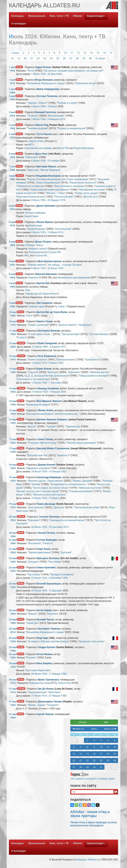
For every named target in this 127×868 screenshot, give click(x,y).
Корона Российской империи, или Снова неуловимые (58, 179)
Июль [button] (94, 729)
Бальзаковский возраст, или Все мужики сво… (53, 414)
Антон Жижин (44, 654)
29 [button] (87, 767)
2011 (66, 527)
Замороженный (37, 692)
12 (78, 53)
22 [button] (87, 760)
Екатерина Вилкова (49, 331)
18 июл (13, 465)
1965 (60, 363)
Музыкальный (37, 16)
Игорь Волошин (44, 80)
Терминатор (73, 426)
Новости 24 (35, 278)
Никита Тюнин (45, 321)
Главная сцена (37, 306)
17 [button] (101, 754)
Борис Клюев (44, 369)
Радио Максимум (84, 148)
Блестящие (36, 226)
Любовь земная (37, 265)
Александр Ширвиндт (49, 477)
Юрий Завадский (47, 343)
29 (84, 58)
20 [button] (74, 760)
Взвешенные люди (40, 683)
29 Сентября (56, 527)
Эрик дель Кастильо (48, 558)
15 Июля (37, 392)
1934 (12, 71)
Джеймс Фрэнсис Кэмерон (52, 419)
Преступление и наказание (69, 186)
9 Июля (35, 268)
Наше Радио (31, 216)
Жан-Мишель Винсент (49, 401)
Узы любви (55, 562)
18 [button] (108, 754)
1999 (60, 268)
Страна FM (41, 255)
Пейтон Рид (42, 125)
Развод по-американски (71, 128)
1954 (12, 116)
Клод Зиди (42, 638)
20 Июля (36, 527)
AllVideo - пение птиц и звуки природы (90, 814)
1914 (13, 360)
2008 (59, 74)
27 (71, 58)
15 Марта (54, 498)
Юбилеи (78, 16)
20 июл (13, 517)
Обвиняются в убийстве (30, 186)
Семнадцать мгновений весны (67, 520)
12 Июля (37, 347)
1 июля (15, 53)
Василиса (53, 614)
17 (111, 53)
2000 (63, 392)
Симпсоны (32, 157)
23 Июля (36, 578)
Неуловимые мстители (92, 190)
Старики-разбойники (81, 491)
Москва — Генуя (55, 193)
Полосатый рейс (64, 197)
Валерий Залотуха (45, 112)
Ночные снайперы (35, 213)
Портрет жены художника (81, 443)
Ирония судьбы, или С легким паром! (38, 491)
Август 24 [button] (110, 729)
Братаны (53, 372)
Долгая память (68, 325)
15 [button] (87, 754)
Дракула (59, 507)
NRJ (27, 255)
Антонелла (34, 543)
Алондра (33, 562)
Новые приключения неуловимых (50, 190)
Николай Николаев (46, 274)
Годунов (33, 372)
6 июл (12, 154)
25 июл (13, 638)
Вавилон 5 (63, 455)
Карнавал (34, 520)
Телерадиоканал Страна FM (45, 252)
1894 (13, 347)
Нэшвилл (53, 705)
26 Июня (52, 268)
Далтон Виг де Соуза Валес (52, 312)
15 (98, 53)
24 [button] (101, 760)
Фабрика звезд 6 (38, 249)
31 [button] (101, 767)
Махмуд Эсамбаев (48, 388)
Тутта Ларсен (44, 134)
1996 (65, 578)
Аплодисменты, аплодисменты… (69, 484)
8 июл (12, 176)
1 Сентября (55, 383)
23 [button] (94, 760)
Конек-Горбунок (37, 360)
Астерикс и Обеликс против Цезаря (48, 641)
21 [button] (81, 760)
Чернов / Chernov (37, 103)
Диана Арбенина (46, 206)
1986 (64, 674)
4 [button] (108, 740)
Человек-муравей (38, 128)
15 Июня (52, 232)
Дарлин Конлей (47, 465)
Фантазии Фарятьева (38, 670)
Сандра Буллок (46, 647)
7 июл (12, 167)
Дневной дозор (36, 229)
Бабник (36, 484)
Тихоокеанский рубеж (87, 507)
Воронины (74, 372)
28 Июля (36, 674)
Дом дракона (36, 507)
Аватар (32, 426)
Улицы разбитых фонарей (94, 376)
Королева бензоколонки (31, 197)
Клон (29, 316)
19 (19, 58)
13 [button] (74, 754)
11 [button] (108, 747)
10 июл (13, 312)
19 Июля (36, 498)
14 (91, 53)
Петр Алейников (47, 356)
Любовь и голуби (67, 103)
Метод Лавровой (50, 170)
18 (12, 58)
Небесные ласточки (90, 488)
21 (32, 58)
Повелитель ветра (85, 83)
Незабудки (85, 325)
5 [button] (115, 740)
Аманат (33, 614)
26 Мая (52, 74)
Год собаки (34, 574)
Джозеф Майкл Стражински (53, 448)
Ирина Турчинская (48, 680)
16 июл (13, 420)
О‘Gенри (30, 245)
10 (65, 53)
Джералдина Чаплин (50, 702)
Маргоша (33, 170)
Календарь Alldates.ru (87, 860)
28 (77, 58)
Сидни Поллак (43, 67)
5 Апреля (55, 347)
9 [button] (94, 747)
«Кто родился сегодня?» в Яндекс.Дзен (92, 776)
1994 (12, 307)
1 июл (12, 67)
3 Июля (35, 106)
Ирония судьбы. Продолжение (45, 481)
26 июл (13, 647)
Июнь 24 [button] (78, 729)
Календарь (18, 16)
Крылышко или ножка (91, 641)
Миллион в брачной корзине (49, 495)
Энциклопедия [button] (96, 16)
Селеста (48, 543)
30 (90, 58)
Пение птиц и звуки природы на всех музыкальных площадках (94, 824)
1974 (12, 83)
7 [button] (81, 747)
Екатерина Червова (49, 629)
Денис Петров (43, 242)
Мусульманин (56, 116)
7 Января (55, 392)
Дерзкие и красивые (38, 468)
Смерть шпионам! (38, 325)
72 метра (33, 116)
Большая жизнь (66, 360)
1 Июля (35, 74)
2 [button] (94, 740)
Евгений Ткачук (45, 620)
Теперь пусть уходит (86, 193)
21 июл (13, 540)
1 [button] (87, 740)
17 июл (13, 439)
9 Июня (53, 363)
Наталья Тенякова (47, 96)
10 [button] (101, 747)
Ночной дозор (63, 229)
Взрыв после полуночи (83, 183)
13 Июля (36, 383)
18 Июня (52, 106)
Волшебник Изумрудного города (46, 83)
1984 (12, 93)
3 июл (12, 96)
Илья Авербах (44, 663)
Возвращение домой (38, 405)
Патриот (31, 658)
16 (104, 53)
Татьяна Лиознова (49, 517)
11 (72, 53)
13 (85, 53)
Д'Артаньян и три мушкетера (33, 379)
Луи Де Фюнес (46, 689)
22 (38, 58)
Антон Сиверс (44, 610)
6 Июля (35, 161)
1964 (12, 128)
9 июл (12, 261)
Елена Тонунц (45, 439)
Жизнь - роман (37, 705)
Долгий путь (91, 197)
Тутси (31, 71)
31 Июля (36, 696)
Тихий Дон (32, 623)
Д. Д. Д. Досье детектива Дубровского (47, 376)
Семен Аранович (46, 567)
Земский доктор (100, 372)
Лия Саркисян (44, 303)
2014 (13, 632)
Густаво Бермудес (47, 540)
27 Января (55, 696)
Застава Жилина (99, 334)
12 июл (13, 343)
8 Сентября (55, 578)
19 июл (13, 477)
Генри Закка (43, 549)
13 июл (13, 369)
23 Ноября (53, 161)
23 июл (13, 568)
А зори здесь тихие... (40, 334)
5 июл (12, 134)
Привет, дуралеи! (83, 481)
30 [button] (94, 767)
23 (45, 58)
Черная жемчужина (39, 552)
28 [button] (81, 767)
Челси (39, 245)
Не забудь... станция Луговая (65, 265)
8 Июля (35, 200)
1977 (63, 347)
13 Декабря (55, 591)
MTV (31, 145)
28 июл (13, 663)
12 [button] (115, 747)
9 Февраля (53, 119)
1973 (62, 200)
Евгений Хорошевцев (49, 584)
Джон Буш (41, 154)
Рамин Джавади (46, 504)
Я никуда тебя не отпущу (42, 443)
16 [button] (94, 754)
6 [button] (74, 747)
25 (58, 58)
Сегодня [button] (82, 722)
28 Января (53, 200)
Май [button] (106, 722)
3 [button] (101, 740)
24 (51, 58)
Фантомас (54, 692)
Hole (27, 290)
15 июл (13, 389)
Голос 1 (62, 306)
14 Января (55, 471)
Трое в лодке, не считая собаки (51, 488)
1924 (12, 265)
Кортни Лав (43, 283)
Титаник (51, 426)
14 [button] (81, 754)
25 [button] (108, 760)
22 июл (13, 558)
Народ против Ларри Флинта (42, 294)
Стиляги (21, 337)
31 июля (100, 58)
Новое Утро (65, 683)
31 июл (13, 689)
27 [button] (74, 767)
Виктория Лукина (46, 166)
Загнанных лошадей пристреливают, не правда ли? (73, 71)
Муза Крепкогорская (49, 261)
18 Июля (36, 471)
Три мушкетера (70, 334)
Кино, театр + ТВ (59, 16)
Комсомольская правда (38, 148)
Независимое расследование (74, 278)
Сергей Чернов (45, 714)
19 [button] (115, 754)
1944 (12, 99)
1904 (12, 179)
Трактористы (93, 360)
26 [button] (115, 760)
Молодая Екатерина (62, 574)
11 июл (13, 331)
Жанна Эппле (45, 410)
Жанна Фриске (45, 222)
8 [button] (87, 747)
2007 (64, 471)
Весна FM (63, 148)
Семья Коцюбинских (48, 183)
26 (64, 58)
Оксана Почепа (46, 533)
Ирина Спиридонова (48, 89)
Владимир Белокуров (48, 176)
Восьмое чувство (37, 455)
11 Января (55, 674)
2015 (63, 119)
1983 (64, 696)
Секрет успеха (36, 141)
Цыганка (66, 552)
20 (25, 58)
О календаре (19, 24)
